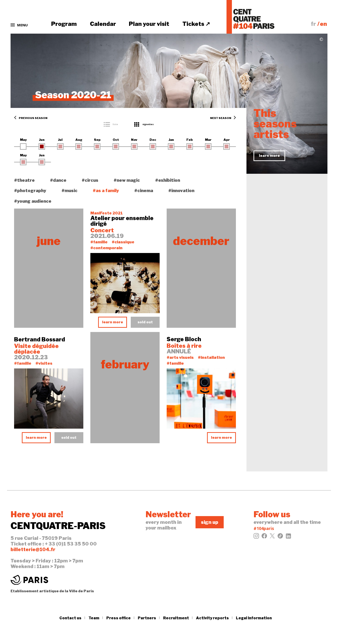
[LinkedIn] (288, 537)
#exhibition (168, 180)
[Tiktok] (280, 537)
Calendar (103, 24)
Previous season (31, 118)
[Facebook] (264, 537)
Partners (147, 618)
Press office (119, 618)
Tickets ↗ (196, 24)
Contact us (70, 618)
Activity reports (212, 618)
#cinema (144, 191)
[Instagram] (256, 537)
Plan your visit (149, 24)
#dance (58, 180)
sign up (210, 522)
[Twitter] (272, 537)
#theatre (24, 180)
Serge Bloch (184, 339)
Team (94, 618)
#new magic (127, 180)
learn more (113, 322)
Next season (223, 118)
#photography (30, 191)
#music (69, 191)
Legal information (254, 618)
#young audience (33, 201)
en (323, 24)
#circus (90, 180)
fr (313, 24)
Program (64, 24)
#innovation (181, 191)
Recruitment (176, 618)
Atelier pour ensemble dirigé (122, 221)
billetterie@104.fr (33, 549)
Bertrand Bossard (40, 340)
